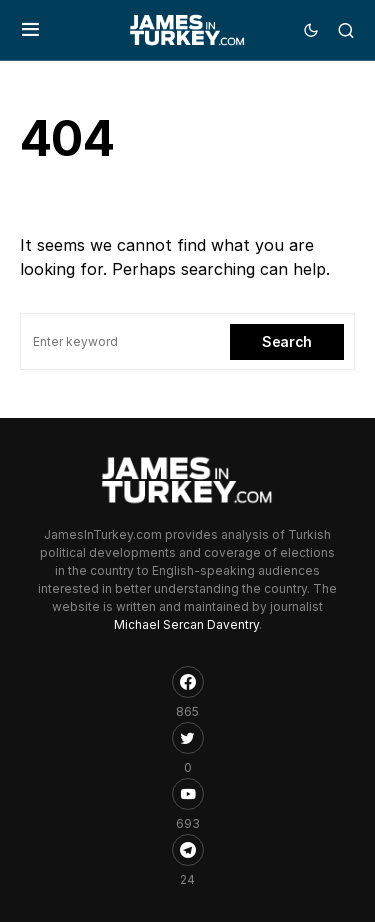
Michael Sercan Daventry (186, 624)
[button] (30, 30)
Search (287, 341)
